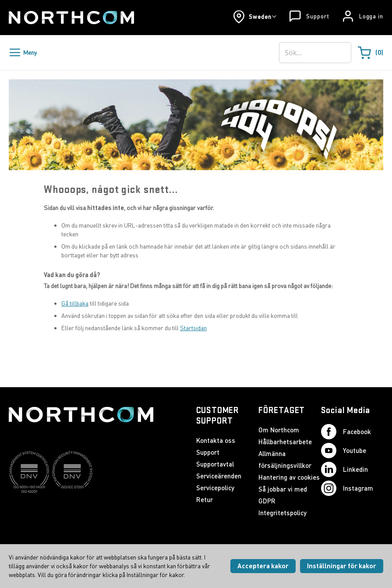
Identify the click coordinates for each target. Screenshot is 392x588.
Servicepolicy (215, 488)
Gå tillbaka (75, 303)
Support (318, 16)
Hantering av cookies (289, 477)
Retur (205, 499)
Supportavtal (215, 464)
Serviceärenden (219, 476)
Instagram (347, 488)
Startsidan (193, 328)
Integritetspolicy (283, 513)
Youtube (344, 451)
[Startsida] (71, 18)
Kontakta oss (216, 440)
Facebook (346, 432)
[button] (255, 17)
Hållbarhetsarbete (285, 442)
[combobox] (315, 53)
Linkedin (344, 469)
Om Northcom (279, 430)
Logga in (371, 16)
